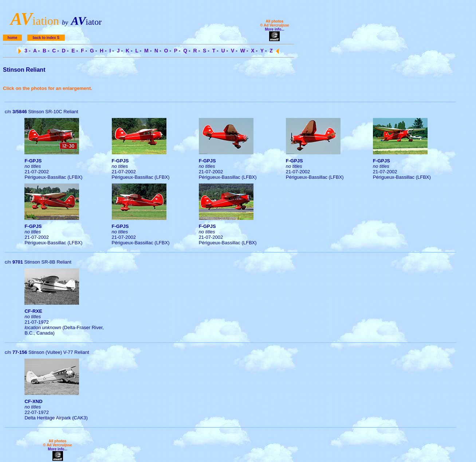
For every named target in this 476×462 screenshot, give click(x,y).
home (13, 38)
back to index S (46, 38)
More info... (274, 29)
